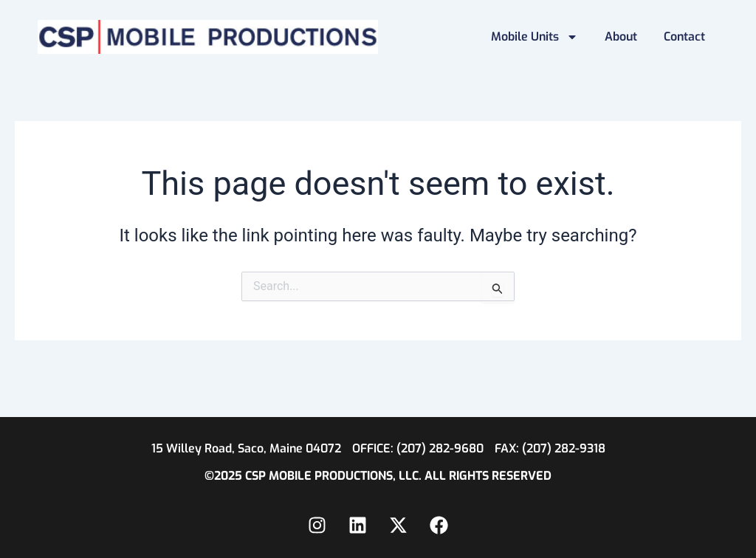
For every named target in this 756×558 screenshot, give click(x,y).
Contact (684, 37)
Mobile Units (535, 37)
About (621, 37)
